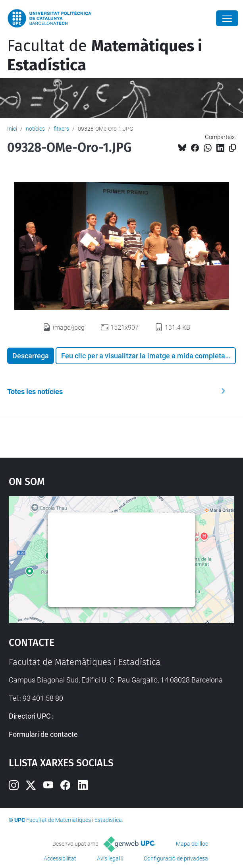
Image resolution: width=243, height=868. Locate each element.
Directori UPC (30, 716)
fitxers (61, 129)
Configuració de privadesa (176, 858)
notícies (35, 129)
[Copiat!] (232, 148)
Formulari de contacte (43, 734)
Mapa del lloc (192, 844)
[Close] (227, 18)
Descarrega (31, 356)
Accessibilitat (60, 858)
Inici (12, 129)
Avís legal (108, 858)
